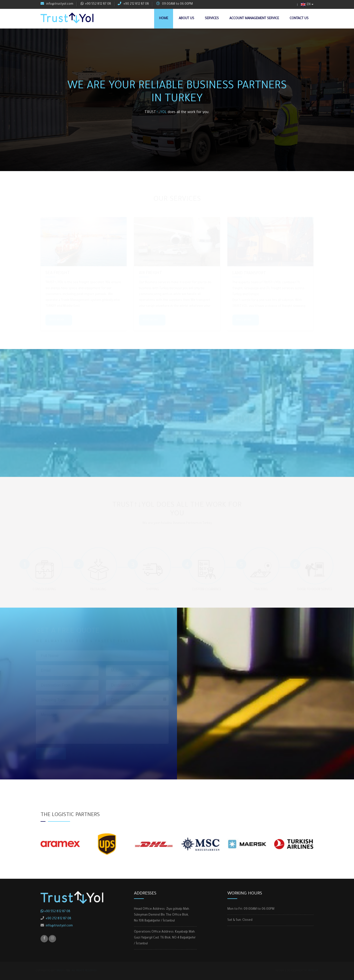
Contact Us (299, 19)
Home (164, 19)
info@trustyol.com (57, 4)
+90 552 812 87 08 (96, 4)
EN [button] (306, 5)
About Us (186, 19)
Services (212, 19)
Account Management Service (254, 19)
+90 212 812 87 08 (133, 4)
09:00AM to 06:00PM (175, 4)
